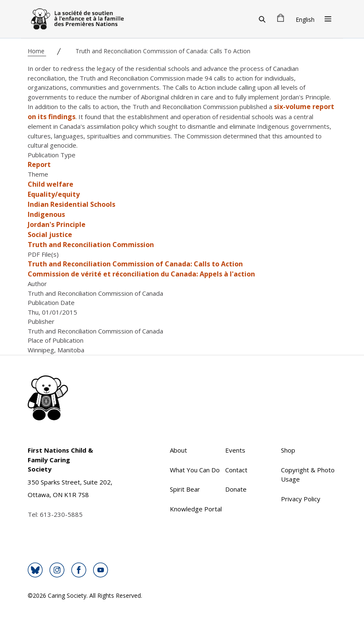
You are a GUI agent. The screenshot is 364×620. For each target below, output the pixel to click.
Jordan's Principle (57, 224)
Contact (236, 470)
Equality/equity (54, 194)
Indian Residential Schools (71, 204)
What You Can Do (195, 470)
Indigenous (46, 214)
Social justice (50, 234)
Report (39, 164)
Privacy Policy (301, 499)
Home (37, 51)
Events (235, 450)
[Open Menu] (328, 19)
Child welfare (51, 184)
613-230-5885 (61, 514)
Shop (288, 450)
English (305, 20)
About (178, 450)
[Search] (262, 19)
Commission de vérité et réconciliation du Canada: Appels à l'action (141, 274)
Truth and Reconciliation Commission (91, 245)
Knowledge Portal (196, 509)
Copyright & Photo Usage (308, 475)
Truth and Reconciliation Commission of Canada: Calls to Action (135, 264)
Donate (236, 489)
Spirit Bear (185, 489)
